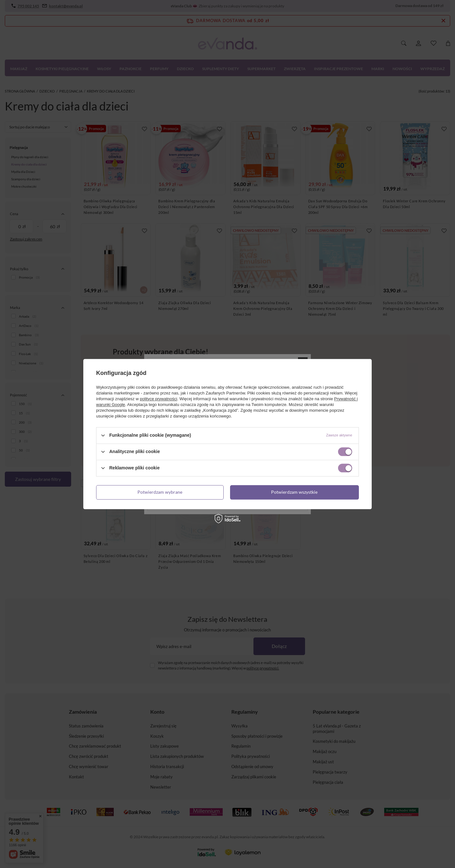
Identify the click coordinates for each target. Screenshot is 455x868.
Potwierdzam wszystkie (294, 492)
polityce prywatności (159, 399)
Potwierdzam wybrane (160, 492)
